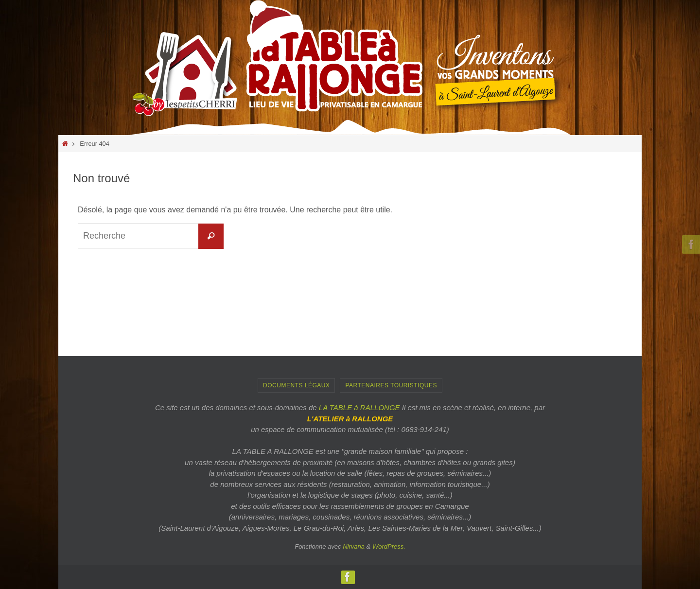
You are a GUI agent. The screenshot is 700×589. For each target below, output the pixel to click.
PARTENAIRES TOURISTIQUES (391, 385)
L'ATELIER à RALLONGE (350, 419)
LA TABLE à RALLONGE (359, 407)
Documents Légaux (296, 385)
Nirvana (354, 546)
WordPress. (389, 546)
